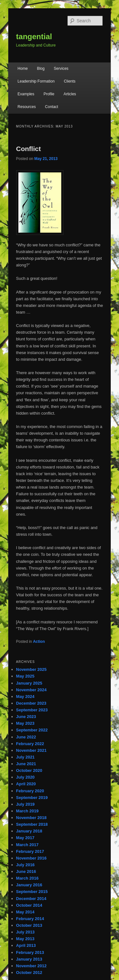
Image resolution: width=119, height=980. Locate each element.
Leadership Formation (36, 81)
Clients (70, 81)
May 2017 (25, 838)
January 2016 (29, 885)
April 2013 (26, 945)
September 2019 (32, 798)
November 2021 (31, 750)
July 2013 (26, 932)
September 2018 (32, 824)
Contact (52, 107)
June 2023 (26, 717)
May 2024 (25, 697)
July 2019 (26, 804)
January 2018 (29, 831)
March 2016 (27, 878)
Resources (26, 107)
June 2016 (26, 871)
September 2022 (32, 730)
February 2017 (30, 851)
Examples (26, 94)
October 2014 (29, 905)
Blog (41, 69)
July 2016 (26, 865)
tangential (34, 36)
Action (39, 642)
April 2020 (26, 784)
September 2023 (32, 710)
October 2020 (29, 770)
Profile (49, 94)
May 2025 (25, 676)
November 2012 (31, 966)
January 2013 (29, 959)
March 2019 (27, 811)
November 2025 (31, 669)
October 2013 (29, 925)
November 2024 (31, 690)
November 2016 (31, 858)
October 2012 (29, 973)
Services (61, 69)
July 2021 (26, 757)
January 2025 (29, 683)
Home (23, 69)
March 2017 (27, 845)
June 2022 (26, 737)
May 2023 (25, 723)
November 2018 (31, 818)
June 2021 (26, 764)
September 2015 (32, 892)
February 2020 (30, 791)
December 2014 (31, 899)
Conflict (29, 149)
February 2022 (30, 744)
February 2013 (30, 952)
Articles (70, 94)
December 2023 (31, 703)
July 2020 (26, 777)
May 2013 (25, 939)
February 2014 (30, 919)
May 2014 (25, 912)
